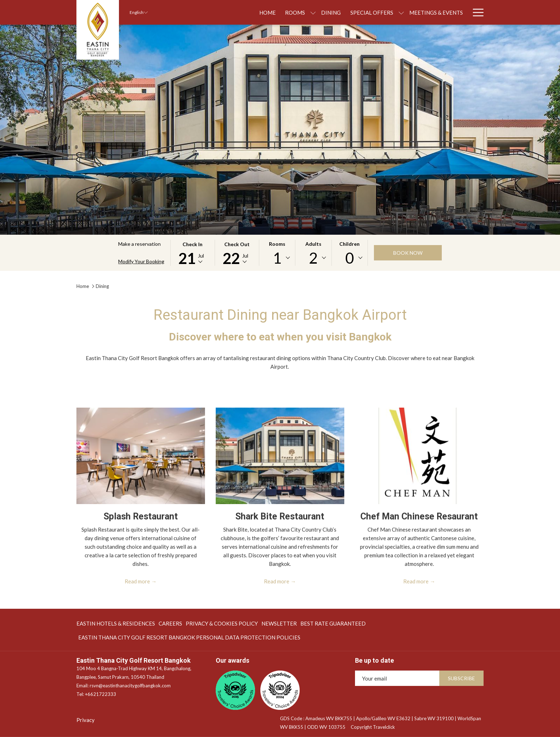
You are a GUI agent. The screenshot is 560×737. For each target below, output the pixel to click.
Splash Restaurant (141, 516)
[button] (192, 253)
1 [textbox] (277, 258)
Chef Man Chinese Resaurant (419, 516)
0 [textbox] (350, 258)
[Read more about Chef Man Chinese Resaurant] (419, 456)
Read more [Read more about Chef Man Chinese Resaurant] (416, 581)
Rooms (277, 244)
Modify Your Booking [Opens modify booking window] (141, 261)
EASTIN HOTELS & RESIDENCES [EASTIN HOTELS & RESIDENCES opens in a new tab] (116, 625)
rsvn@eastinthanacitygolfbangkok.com (130, 686)
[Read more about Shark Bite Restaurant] (280, 456)
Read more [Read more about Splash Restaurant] (137, 581)
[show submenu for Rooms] (274, 12)
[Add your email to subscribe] (397, 678)
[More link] (476, 12)
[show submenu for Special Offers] (362, 12)
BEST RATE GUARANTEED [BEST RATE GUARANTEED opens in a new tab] (333, 625)
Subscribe (461, 678)
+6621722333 (101, 694)
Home (83, 286)
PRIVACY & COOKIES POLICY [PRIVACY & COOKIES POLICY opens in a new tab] (222, 625)
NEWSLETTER (279, 623)
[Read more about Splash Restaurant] (141, 456)
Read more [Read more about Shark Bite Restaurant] (277, 581)
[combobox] (277, 258)
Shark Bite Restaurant (280, 516)
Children (349, 244)
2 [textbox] (313, 258)
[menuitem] (229, 12)
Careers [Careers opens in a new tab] (170, 625)
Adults (313, 244)
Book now (408, 253)
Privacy (86, 720)
